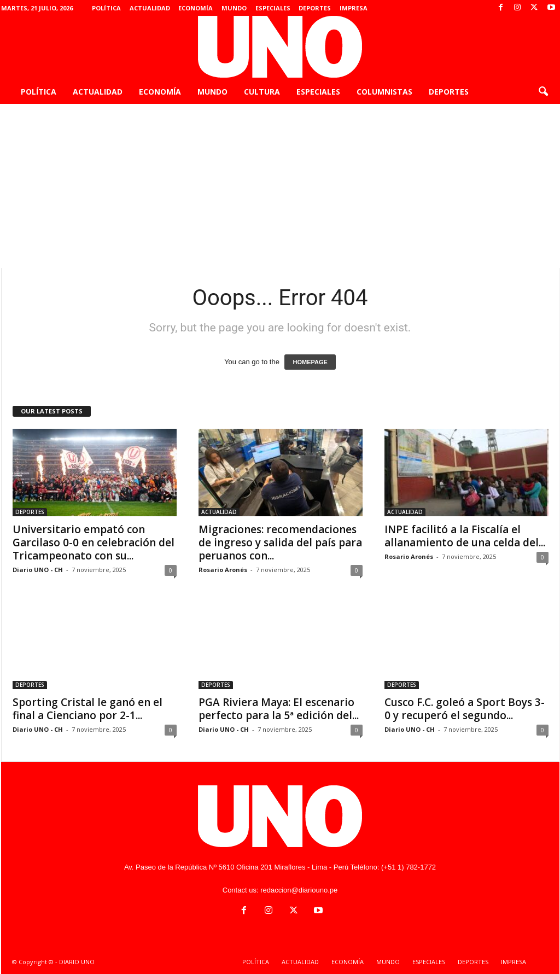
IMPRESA (354, 8)
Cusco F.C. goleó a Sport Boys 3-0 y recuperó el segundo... (465, 709)
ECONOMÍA (196, 8)
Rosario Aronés (223, 570)
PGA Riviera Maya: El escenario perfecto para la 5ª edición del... (279, 709)
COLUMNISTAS (384, 92)
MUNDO (234, 8)
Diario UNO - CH (38, 570)
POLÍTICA (106, 8)
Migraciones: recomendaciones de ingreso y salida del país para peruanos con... (280, 543)
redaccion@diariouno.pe (299, 890)
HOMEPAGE (310, 362)
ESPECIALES (273, 8)
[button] (543, 92)
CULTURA (262, 92)
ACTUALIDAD (150, 8)
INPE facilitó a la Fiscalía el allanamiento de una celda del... (465, 536)
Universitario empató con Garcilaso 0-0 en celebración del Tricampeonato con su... (94, 543)
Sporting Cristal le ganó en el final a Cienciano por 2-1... (87, 709)
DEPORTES (315, 8)
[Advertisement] (280, 186)
